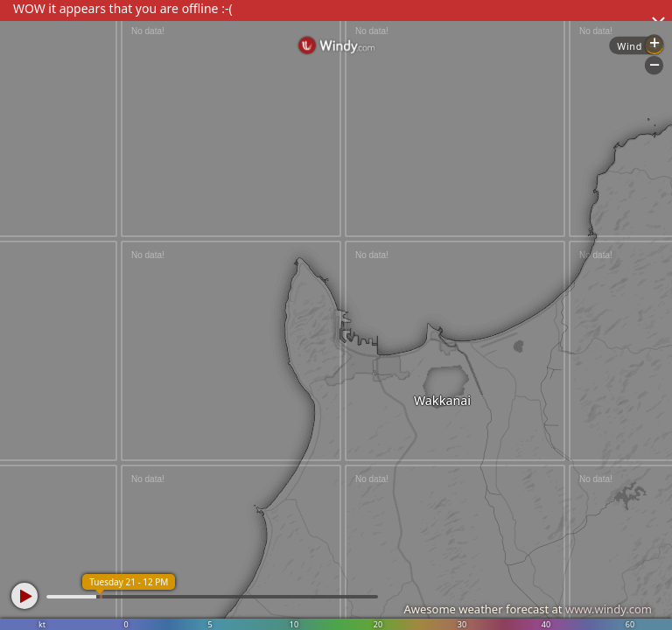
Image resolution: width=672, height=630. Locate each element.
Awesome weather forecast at (528, 609)
